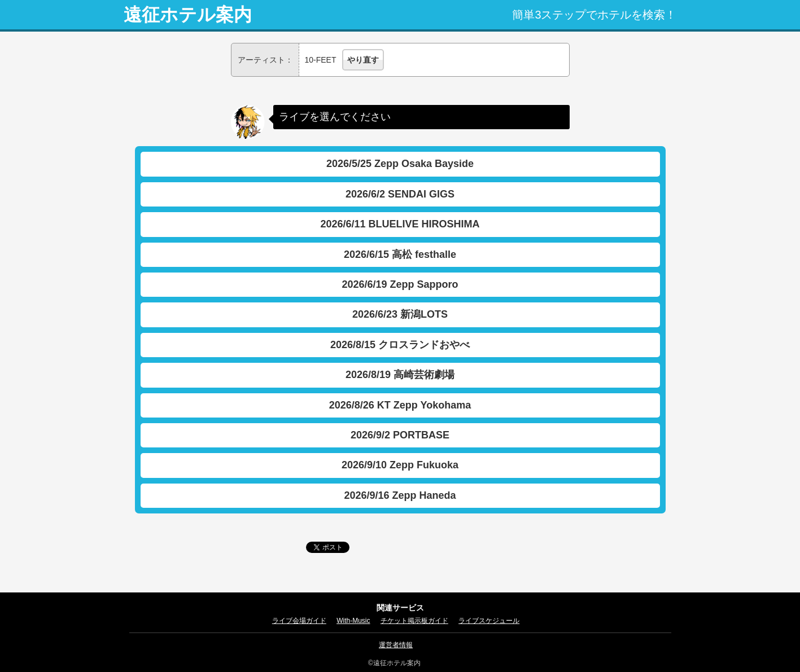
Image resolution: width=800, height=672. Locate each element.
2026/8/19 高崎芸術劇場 (400, 375)
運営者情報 (396, 645)
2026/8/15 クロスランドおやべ (400, 345)
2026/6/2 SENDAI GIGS (400, 194)
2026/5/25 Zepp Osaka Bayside (400, 164)
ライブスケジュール (489, 621)
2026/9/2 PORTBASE (400, 435)
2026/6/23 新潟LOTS (400, 314)
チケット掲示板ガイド (414, 621)
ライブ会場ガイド (299, 621)
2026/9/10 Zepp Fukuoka (400, 465)
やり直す (363, 60)
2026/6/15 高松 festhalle (400, 254)
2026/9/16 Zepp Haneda (400, 495)
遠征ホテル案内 (188, 15)
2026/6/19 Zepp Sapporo (400, 284)
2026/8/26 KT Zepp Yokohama (400, 405)
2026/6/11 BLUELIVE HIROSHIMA (400, 224)
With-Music (353, 621)
